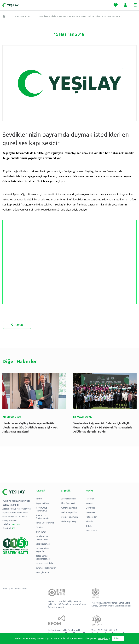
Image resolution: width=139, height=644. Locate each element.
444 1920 (16, 524)
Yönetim (39, 527)
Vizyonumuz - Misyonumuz (42, 509)
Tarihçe (39, 499)
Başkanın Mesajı (43, 503)
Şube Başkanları (43, 544)
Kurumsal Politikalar (45, 563)
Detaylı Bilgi (104, 638)
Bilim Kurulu (41, 532)
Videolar (90, 521)
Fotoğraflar (91, 517)
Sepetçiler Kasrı (43, 572)
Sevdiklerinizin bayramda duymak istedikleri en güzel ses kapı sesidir (79, 17)
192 (14, 528)
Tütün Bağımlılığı (69, 521)
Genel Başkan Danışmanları (42, 538)
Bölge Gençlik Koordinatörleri (43, 557)
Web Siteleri (91, 531)
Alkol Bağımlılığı (68, 503)
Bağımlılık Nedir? (68, 499)
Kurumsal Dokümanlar (46, 568)
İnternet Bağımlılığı (70, 517)
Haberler (20, 17)
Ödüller (89, 526)
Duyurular (91, 508)
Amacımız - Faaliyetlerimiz (42, 517)
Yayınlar (90, 503)
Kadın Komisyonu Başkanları (43, 550)
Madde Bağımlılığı (69, 512)
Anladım (118, 638)
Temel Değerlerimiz (45, 523)
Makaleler (91, 512)
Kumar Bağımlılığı (69, 508)
